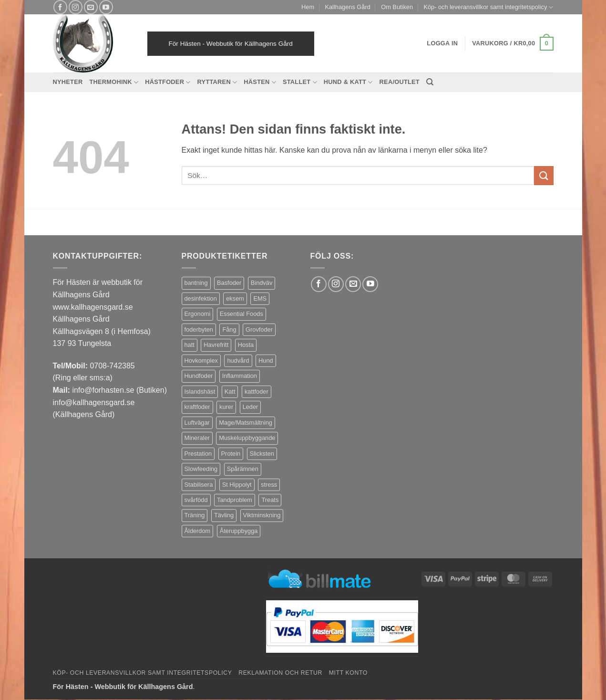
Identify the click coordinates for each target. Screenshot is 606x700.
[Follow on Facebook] (60, 7)
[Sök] (430, 82)
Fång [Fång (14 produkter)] (229, 329)
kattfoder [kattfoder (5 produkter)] (257, 392)
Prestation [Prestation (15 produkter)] (198, 454)
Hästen (260, 82)
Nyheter (68, 82)
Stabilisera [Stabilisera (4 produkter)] (199, 485)
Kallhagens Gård (347, 7)
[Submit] (544, 175)
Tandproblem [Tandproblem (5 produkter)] (235, 500)
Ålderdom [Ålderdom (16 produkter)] (198, 531)
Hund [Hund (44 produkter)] (266, 360)
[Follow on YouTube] (106, 7)
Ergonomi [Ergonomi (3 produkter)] (198, 314)
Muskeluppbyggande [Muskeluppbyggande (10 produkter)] (247, 438)
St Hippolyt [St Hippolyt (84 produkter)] (237, 485)
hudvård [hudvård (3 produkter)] (238, 360)
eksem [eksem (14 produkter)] (235, 298)
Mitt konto (348, 673)
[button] (513, 44)
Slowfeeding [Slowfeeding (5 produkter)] (201, 469)
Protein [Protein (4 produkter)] (231, 454)
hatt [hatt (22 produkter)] (190, 345)
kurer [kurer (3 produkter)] (226, 407)
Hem (308, 7)
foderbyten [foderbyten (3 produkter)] (199, 329)
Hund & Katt (348, 82)
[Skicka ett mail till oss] (91, 7)
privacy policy (66, 601)
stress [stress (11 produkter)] (269, 485)
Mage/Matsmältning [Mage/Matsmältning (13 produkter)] (246, 423)
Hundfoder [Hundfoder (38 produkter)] (199, 376)
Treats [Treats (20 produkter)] (270, 500)
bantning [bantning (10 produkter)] (196, 283)
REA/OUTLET (400, 82)
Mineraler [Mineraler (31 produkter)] (197, 438)
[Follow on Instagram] (76, 7)
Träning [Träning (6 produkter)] (195, 515)
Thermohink (114, 82)
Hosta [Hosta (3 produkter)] (246, 345)
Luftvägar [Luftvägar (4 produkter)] (197, 423)
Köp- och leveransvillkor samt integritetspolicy (488, 7)
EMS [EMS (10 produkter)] (260, 298)
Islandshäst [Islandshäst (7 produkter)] (200, 392)
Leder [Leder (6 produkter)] (251, 407)
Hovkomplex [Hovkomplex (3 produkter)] (201, 360)
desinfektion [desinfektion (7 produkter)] (201, 298)
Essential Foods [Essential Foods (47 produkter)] (241, 314)
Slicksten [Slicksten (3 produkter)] (262, 454)
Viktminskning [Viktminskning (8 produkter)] (262, 515)
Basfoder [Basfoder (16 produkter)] (229, 283)
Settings (149, 636)
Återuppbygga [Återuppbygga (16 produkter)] (239, 531)
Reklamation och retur (280, 673)
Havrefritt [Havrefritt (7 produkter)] (216, 345)
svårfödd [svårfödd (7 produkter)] (196, 500)
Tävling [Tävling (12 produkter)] (224, 515)
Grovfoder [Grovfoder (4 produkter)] (259, 329)
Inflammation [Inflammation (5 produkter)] (240, 376)
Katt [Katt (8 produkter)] (230, 392)
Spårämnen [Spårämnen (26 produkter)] (243, 469)
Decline (100, 676)
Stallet (300, 82)
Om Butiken (397, 7)
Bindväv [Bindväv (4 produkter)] (262, 283)
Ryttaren (217, 82)
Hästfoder (168, 82)
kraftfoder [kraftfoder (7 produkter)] (197, 407)
